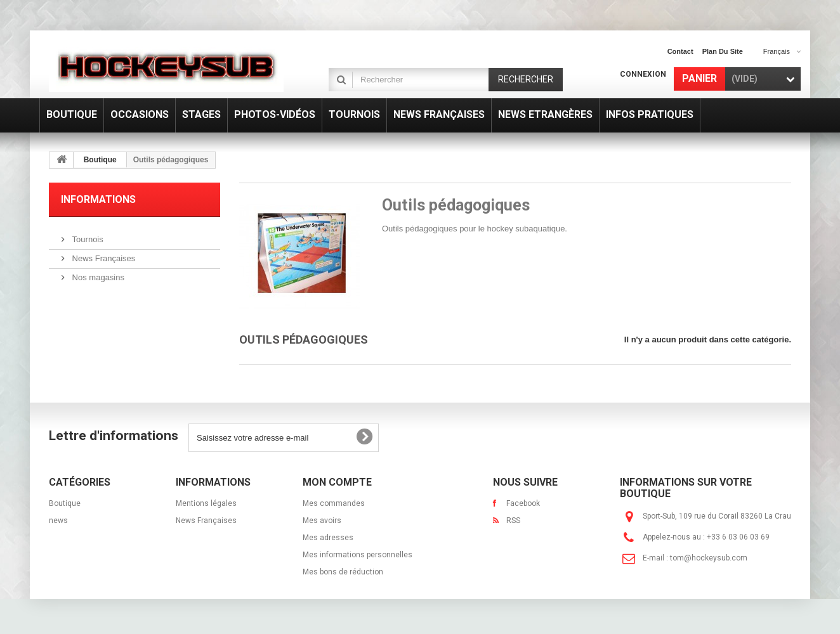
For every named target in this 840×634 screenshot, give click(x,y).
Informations (98, 199)
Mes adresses (328, 538)
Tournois (87, 239)
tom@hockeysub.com (709, 558)
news (58, 521)
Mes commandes (334, 503)
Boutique (100, 160)
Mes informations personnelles (358, 555)
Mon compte (337, 482)
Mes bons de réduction (343, 572)
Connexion (643, 74)
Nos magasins (97, 277)
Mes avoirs (322, 521)
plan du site (723, 51)
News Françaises (102, 258)
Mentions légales (206, 503)
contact (680, 51)
